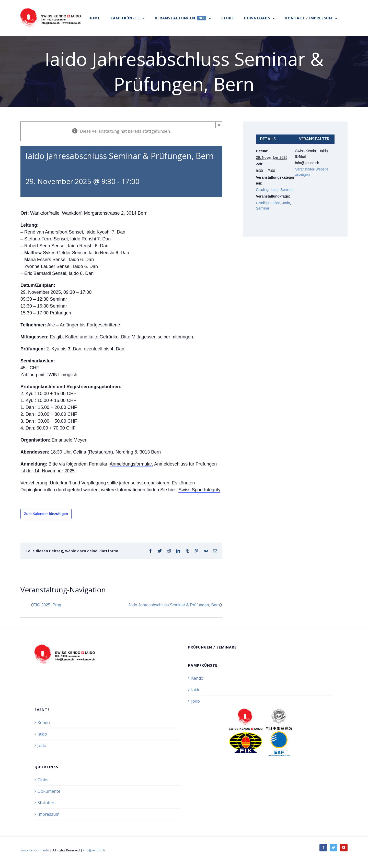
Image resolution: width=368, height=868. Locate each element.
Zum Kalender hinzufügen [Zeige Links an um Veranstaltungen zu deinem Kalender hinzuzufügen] (46, 514)
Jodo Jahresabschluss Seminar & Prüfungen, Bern (174, 605)
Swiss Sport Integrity (199, 490)
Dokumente (49, 791)
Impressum (48, 814)
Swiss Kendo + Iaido (35, 850)
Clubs (43, 780)
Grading (262, 190)
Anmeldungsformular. (131, 464)
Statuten (46, 803)
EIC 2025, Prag (47, 605)
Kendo (197, 678)
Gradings (263, 203)
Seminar (287, 190)
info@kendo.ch (94, 850)
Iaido (274, 190)
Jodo (286, 203)
